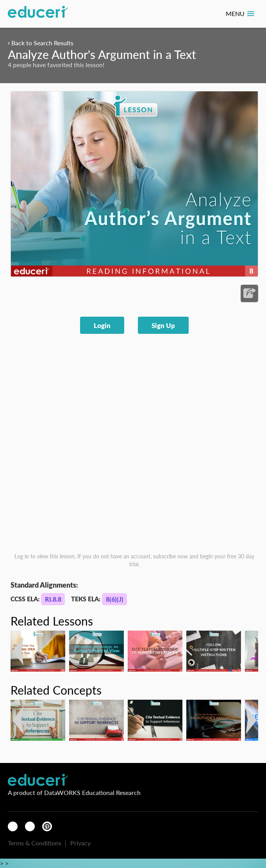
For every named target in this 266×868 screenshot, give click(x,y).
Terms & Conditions (35, 843)
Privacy (80, 843)
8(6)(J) (115, 599)
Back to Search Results (41, 43)
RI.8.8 (53, 599)
